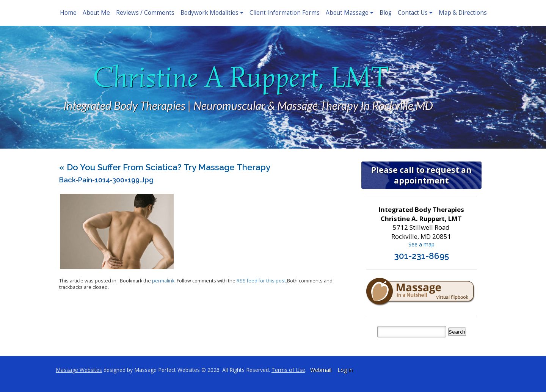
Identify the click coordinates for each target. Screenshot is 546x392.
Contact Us (415, 13)
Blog (386, 13)
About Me (96, 13)
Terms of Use (288, 370)
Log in (345, 370)
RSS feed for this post (261, 281)
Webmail (321, 370)
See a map (421, 244)
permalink (163, 281)
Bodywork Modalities (212, 13)
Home (68, 13)
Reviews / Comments (145, 13)
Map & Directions (463, 13)
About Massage (350, 13)
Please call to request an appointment (421, 175)
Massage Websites (79, 370)
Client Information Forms (285, 13)
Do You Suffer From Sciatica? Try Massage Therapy (165, 167)
